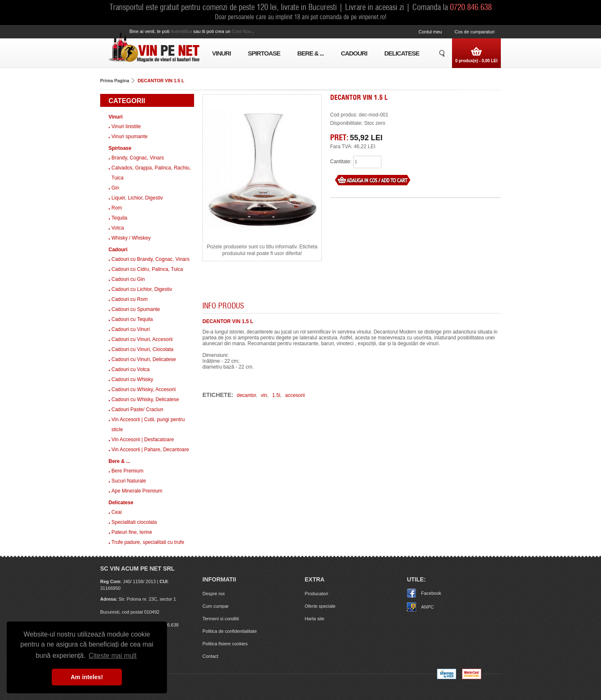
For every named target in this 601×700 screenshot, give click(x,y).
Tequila (119, 218)
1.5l (276, 395)
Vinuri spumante (130, 136)
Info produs (223, 306)
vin (264, 395)
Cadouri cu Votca (130, 369)
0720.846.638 (471, 7)
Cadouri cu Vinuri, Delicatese (144, 359)
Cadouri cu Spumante (136, 309)
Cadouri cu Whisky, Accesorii (144, 389)
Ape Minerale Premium (137, 491)
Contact (210, 656)
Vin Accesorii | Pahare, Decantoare (150, 450)
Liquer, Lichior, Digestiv (137, 198)
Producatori (316, 594)
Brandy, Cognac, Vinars (138, 158)
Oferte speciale (320, 606)
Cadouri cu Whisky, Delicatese (145, 399)
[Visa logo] (447, 677)
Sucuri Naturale (129, 481)
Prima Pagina (115, 81)
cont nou (242, 31)
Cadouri (354, 53)
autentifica (182, 31)
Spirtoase (264, 53)
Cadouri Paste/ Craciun (137, 409)
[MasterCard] (472, 677)
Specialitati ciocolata (134, 522)
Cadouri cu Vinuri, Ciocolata (143, 349)
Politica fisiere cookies (225, 644)
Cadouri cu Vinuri (131, 329)
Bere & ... (310, 53)
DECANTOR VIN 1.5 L (161, 81)
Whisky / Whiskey (131, 238)
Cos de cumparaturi (475, 32)
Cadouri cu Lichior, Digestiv (142, 289)
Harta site (314, 619)
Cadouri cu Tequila (132, 319)
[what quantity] (367, 162)
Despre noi (213, 594)
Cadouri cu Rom (130, 299)
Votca (118, 228)
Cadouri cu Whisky (132, 379)
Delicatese (402, 53)
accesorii (295, 395)
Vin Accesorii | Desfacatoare (143, 440)
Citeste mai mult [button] (112, 656)
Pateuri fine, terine (132, 532)
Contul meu (430, 32)
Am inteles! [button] (87, 677)
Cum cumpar (216, 606)
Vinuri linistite (126, 126)
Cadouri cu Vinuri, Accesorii (142, 339)
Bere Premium (128, 471)
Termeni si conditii (221, 619)
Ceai (117, 512)
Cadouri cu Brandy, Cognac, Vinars (150, 259)
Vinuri (221, 53)
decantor (246, 395)
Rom (117, 208)
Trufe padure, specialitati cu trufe (148, 542)
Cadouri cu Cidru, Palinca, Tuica (147, 269)
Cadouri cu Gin (128, 279)
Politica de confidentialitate (230, 631)
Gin (115, 188)
